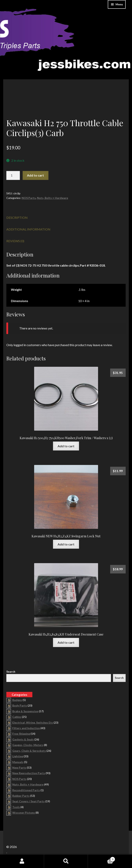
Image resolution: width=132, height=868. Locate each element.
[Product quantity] (13, 176)
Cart (102, 858)
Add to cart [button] (66, 446)
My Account (22, 861)
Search (11, 672)
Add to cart (35, 175)
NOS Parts (29, 198)
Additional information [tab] (28, 229)
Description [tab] (17, 217)
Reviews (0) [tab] (15, 241)
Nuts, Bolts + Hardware (53, 198)
